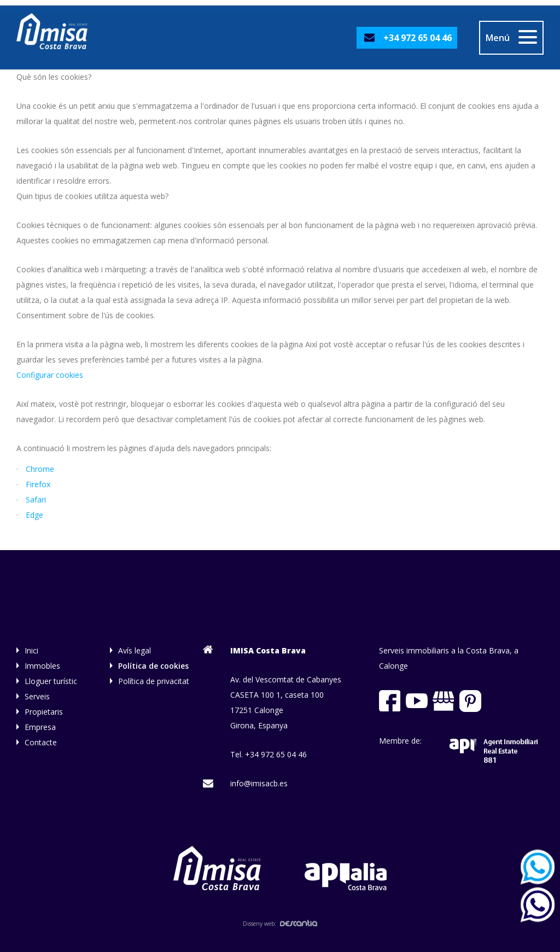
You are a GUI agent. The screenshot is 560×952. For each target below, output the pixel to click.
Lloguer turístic (51, 681)
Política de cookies (153, 666)
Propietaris (44, 712)
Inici (31, 650)
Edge (34, 515)
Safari (36, 500)
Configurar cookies (50, 375)
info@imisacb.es (259, 783)
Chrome (40, 469)
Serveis (37, 696)
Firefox (38, 484)
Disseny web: (280, 924)
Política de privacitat (154, 681)
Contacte (41, 742)
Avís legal (135, 650)
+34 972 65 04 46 (418, 38)
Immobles (42, 666)
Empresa (40, 727)
